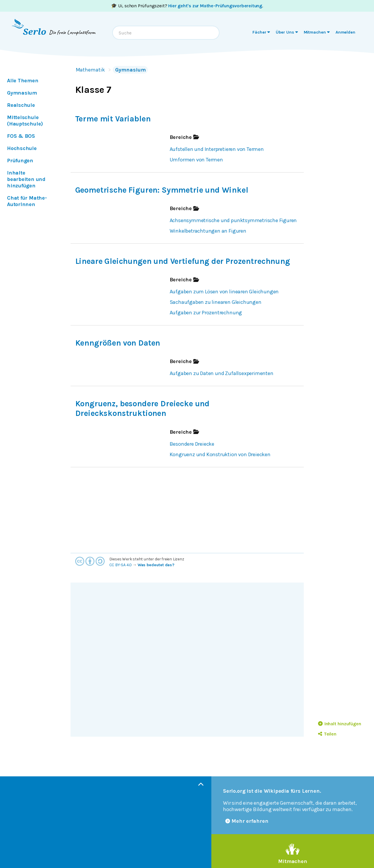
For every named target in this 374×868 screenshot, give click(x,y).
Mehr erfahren (247, 821)
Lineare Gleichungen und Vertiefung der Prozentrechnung (183, 261)
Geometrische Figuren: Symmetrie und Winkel (162, 190)
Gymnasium (130, 70)
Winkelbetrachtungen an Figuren (208, 231)
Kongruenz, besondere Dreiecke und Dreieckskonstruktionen (143, 408)
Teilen (327, 734)
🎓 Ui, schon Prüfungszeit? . (187, 6)
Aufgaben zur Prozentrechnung (206, 313)
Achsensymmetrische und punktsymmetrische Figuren (233, 220)
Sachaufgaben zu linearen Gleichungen (216, 302)
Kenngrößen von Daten (118, 343)
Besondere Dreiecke (192, 444)
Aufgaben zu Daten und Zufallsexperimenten (222, 373)
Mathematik (90, 70)
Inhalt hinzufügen (340, 724)
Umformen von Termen (196, 160)
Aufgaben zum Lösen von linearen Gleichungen (224, 292)
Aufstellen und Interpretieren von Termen (217, 149)
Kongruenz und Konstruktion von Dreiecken (220, 454)
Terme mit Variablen (113, 119)
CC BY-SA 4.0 (121, 565)
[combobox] (166, 33)
